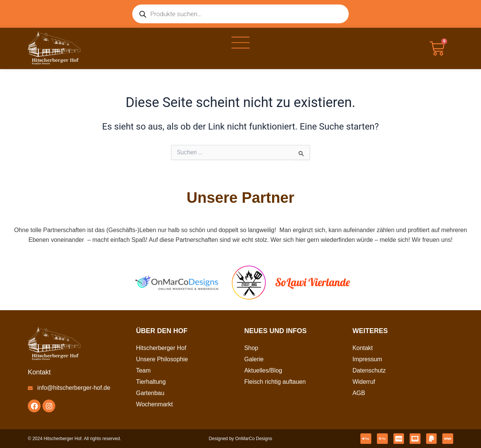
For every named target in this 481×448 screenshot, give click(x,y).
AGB (359, 393)
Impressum (367, 359)
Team (143, 370)
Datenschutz (369, 370)
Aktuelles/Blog (263, 370)
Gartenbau (150, 393)
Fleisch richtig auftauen (275, 382)
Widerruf (364, 382)
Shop (251, 348)
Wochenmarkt (154, 404)
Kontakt (363, 348)
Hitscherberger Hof (161, 348)
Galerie (254, 359)
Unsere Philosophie (162, 359)
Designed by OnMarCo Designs (241, 439)
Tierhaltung (151, 382)
